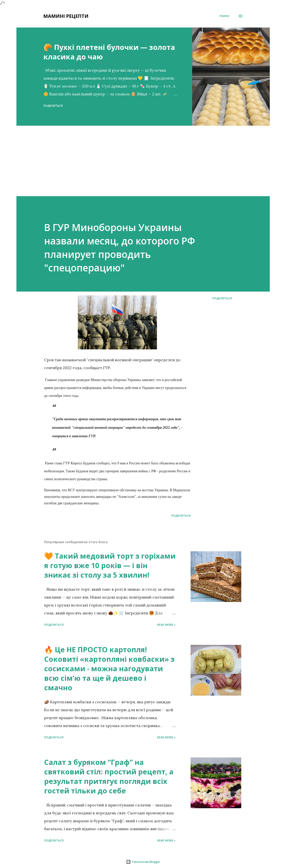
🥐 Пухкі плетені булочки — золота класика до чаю (109, 52)
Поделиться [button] (53, 106)
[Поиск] (224, 16)
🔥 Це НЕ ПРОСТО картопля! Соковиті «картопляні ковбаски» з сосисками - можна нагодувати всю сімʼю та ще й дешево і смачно (109, 669)
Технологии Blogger (143, 862)
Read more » (166, 625)
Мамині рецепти (66, 16)
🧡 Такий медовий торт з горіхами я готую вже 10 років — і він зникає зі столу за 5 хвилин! (110, 565)
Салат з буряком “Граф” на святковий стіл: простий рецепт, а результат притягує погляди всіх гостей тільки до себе (109, 776)
